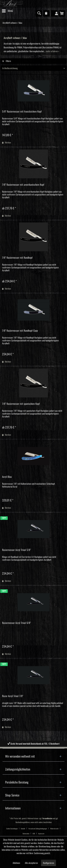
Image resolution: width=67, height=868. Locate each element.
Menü (7, 10)
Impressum (41, 834)
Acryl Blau (7, 477)
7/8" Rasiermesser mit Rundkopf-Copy (20, 331)
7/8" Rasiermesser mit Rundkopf (17, 258)
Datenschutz (26, 834)
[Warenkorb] (62, 13)
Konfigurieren (48, 863)
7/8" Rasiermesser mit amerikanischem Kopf (23, 185)
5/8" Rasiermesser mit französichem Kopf (22, 112)
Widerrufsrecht (54, 829)
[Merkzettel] (46, 13)
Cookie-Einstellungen (12, 829)
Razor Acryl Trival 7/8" (13, 696)
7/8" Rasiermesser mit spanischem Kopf (21, 404)
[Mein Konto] (54, 13)
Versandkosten (47, 818)
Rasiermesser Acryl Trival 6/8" (16, 623)
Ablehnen (16, 863)
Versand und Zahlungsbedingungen (38, 829)
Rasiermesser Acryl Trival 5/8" (16, 550)
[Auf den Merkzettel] (6, 143)
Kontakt (23, 829)
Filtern (7, 61)
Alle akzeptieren (31, 863)
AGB (34, 834)
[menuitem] (7, 11)
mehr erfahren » (53, 51)
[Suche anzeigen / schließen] (39, 13)
